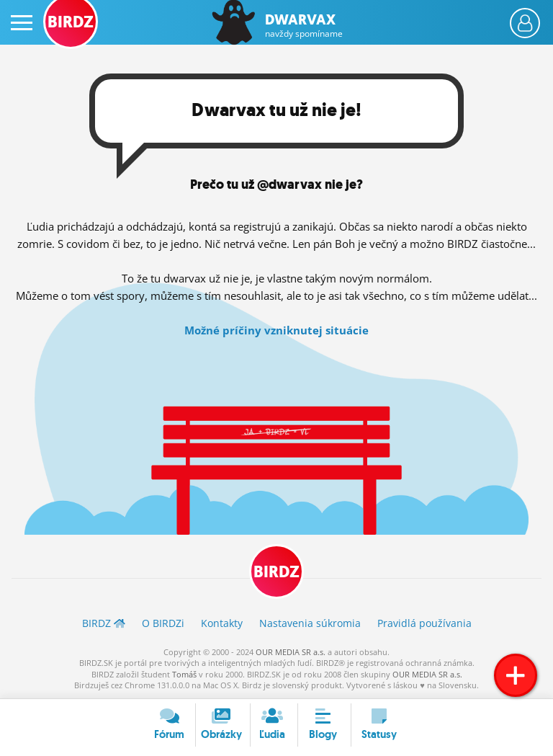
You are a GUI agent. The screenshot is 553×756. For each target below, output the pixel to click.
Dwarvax (304, 25)
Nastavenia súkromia (310, 623)
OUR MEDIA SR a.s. (291, 652)
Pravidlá (424, 623)
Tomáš (184, 674)
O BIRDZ (163, 623)
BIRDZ (276, 572)
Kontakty (222, 623)
